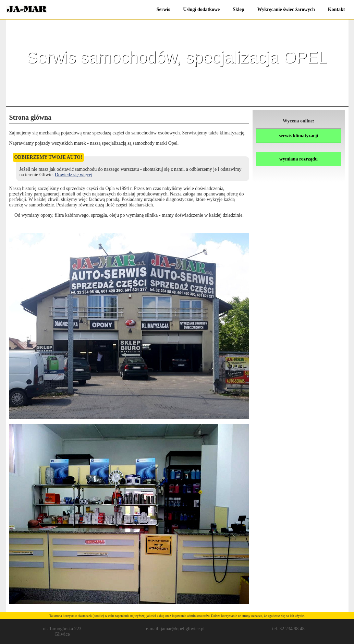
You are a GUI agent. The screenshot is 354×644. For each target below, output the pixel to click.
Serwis (163, 9)
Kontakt (337, 9)
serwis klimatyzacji (299, 136)
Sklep (238, 9)
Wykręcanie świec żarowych (286, 9)
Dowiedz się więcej (74, 175)
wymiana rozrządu (298, 159)
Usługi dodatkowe (201, 9)
